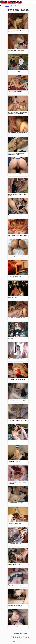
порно (7, 6)
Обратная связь (18, 642)
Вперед (23, 633)
